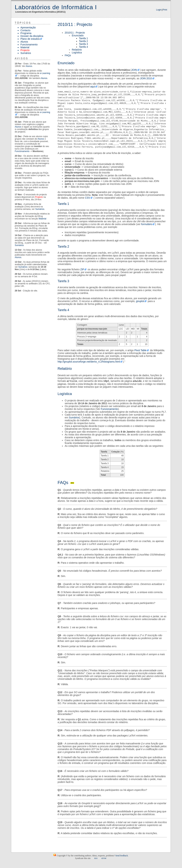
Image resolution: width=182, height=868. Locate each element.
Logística (77, 52)
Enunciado (78, 35)
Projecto (25, 50)
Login (159, 10)
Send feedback (122, 856)
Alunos (24, 42)
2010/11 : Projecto (75, 33)
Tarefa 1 (83, 38)
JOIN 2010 (146, 78)
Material (25, 47)
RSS (96, 859)
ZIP (82, 269)
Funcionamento (29, 45)
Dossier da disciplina (32, 36)
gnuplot (140, 301)
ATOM (104, 859)
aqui (93, 87)
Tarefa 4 (83, 47)
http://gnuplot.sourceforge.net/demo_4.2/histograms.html (89, 362)
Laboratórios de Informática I (56, 7)
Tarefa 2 (83, 41)
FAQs (68, 55)
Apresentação (28, 27)
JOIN (134, 70)
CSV (88, 198)
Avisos (22, 58)
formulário (147, 224)
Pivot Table (140, 350)
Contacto (25, 30)
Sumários (26, 53)
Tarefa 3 (83, 44)
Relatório (77, 50)
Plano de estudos (30, 39)
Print (165, 10)
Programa (26, 33)
